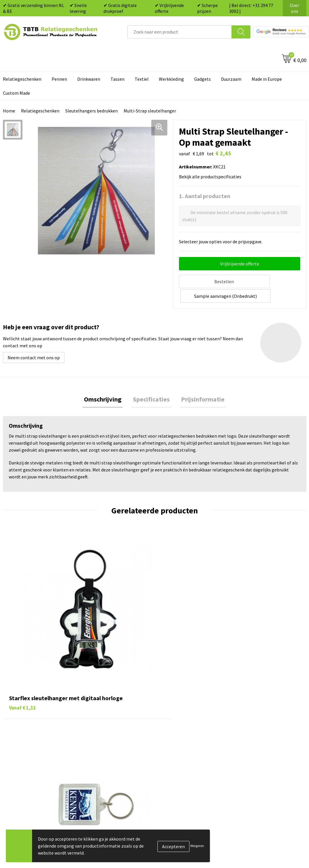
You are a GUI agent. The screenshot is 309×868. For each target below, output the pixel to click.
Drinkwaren (89, 79)
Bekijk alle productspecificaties (212, 177)
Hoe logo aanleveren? (109, 743)
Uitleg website (101, 717)
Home (9, 111)
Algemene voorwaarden (260, 752)
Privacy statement (255, 735)
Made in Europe (267, 79)
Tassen (117, 79)
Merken (169, 761)
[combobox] (180, 32)
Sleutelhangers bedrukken (92, 111)
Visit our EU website (256, 761)
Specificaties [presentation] (151, 384)
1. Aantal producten (205, 196)
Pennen (59, 79)
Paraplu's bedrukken (182, 752)
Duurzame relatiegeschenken (191, 717)
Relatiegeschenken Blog (261, 717)
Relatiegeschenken (40, 111)
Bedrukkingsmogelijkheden (114, 726)
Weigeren (197, 846)
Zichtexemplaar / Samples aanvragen (113, 757)
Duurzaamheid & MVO (108, 770)
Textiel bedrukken (180, 743)
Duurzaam (231, 79)
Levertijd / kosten (104, 708)
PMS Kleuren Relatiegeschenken (119, 735)
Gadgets (202, 79)
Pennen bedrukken (180, 699)
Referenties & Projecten (261, 726)
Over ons (294, 8)
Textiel (142, 79)
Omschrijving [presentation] (105, 384)
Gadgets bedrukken (181, 726)
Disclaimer (247, 743)
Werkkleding (171, 79)
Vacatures (246, 708)
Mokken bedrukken (181, 735)
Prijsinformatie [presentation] (200, 384)
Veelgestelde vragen (107, 699)
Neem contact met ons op (34, 341)
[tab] (105, 384)
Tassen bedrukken (180, 708)
